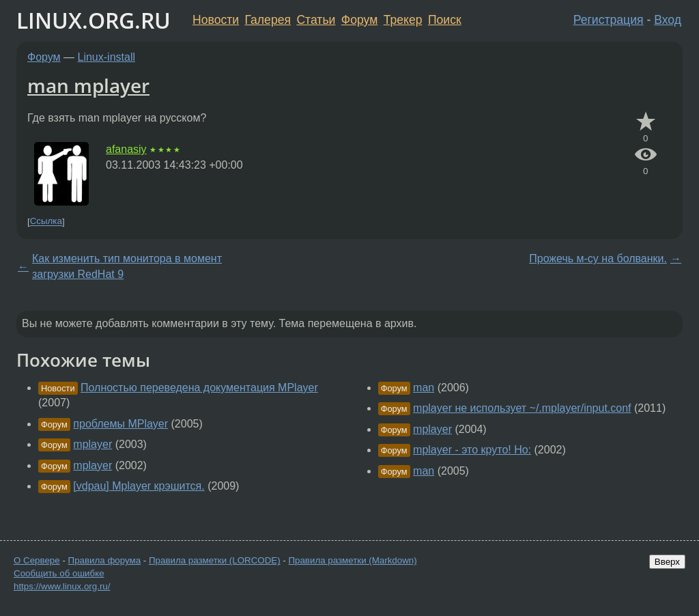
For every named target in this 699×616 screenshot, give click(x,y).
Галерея (268, 20)
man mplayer (88, 85)
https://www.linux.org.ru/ (62, 586)
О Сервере (37, 560)
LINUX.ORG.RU (94, 20)
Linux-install (106, 57)
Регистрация (609, 20)
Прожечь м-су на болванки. (598, 258)
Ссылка (46, 222)
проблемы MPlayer (120, 424)
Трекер (403, 20)
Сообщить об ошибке (59, 573)
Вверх (667, 562)
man (424, 388)
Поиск (445, 20)
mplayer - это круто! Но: (472, 450)
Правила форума (105, 560)
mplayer (92, 444)
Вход (668, 20)
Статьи (316, 20)
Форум (359, 20)
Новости (216, 20)
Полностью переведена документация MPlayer (199, 388)
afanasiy (126, 149)
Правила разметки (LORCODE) (215, 560)
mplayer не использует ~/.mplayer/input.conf (522, 408)
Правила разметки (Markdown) (352, 560)
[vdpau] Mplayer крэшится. (139, 486)
